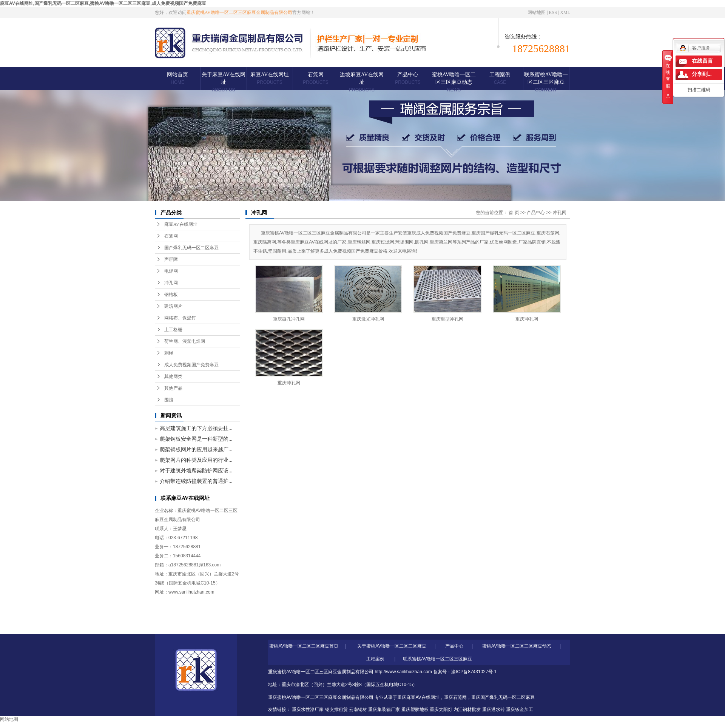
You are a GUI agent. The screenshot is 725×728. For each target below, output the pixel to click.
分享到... (702, 74)
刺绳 (169, 353)
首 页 (514, 213)
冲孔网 (171, 283)
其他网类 (173, 376)
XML (565, 12)
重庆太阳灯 (441, 709)
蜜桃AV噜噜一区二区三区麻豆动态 (454, 82)
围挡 (169, 400)
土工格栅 (173, 330)
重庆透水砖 (494, 709)
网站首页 (177, 78)
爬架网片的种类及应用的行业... (196, 460)
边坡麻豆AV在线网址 (362, 82)
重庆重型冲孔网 (447, 319)
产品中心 (408, 78)
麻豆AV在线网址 (270, 78)
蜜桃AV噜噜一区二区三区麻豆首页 (304, 646)
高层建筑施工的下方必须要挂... (196, 428)
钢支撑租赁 (336, 709)
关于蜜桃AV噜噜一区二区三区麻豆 (392, 646)
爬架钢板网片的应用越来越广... (196, 450)
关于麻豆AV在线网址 (224, 82)
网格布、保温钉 (180, 318)
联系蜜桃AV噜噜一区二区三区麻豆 (546, 82)
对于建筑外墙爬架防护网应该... (196, 471)
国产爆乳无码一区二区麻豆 (191, 248)
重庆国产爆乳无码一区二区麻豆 (503, 697)
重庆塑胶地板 (415, 709)
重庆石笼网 (455, 697)
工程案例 (500, 78)
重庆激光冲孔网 (368, 319)
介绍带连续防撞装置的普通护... (196, 481)
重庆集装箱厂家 (384, 709)
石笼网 (315, 78)
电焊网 (171, 271)
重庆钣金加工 (520, 709)
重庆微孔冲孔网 (289, 319)
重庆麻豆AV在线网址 (418, 697)
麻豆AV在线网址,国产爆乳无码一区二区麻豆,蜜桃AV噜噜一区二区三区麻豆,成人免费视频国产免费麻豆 (103, 3)
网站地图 (537, 12)
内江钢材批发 (467, 709)
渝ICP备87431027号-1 (474, 672)
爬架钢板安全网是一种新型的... (196, 439)
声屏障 (171, 259)
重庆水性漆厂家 (308, 709)
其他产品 (173, 388)
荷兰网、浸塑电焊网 (185, 341)
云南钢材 (358, 709)
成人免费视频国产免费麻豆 (191, 365)
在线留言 (702, 61)
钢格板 (171, 295)
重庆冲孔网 (527, 319)
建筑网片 (173, 306)
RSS (553, 12)
